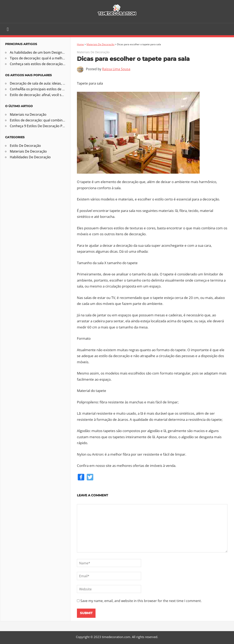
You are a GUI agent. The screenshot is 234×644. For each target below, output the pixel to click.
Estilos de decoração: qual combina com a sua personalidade (57, 120)
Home (80, 44)
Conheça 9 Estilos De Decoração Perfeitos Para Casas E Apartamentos (64, 126)
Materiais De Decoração (100, 44)
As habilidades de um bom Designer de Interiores (48, 52)
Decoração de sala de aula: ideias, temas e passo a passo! (54, 83)
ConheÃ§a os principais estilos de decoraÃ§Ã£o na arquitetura (58, 89)
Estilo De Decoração (25, 146)
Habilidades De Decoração (30, 157)
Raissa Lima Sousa (116, 69)
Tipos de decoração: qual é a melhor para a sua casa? (51, 58)
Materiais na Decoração (28, 114)
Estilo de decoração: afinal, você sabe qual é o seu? (49, 95)
